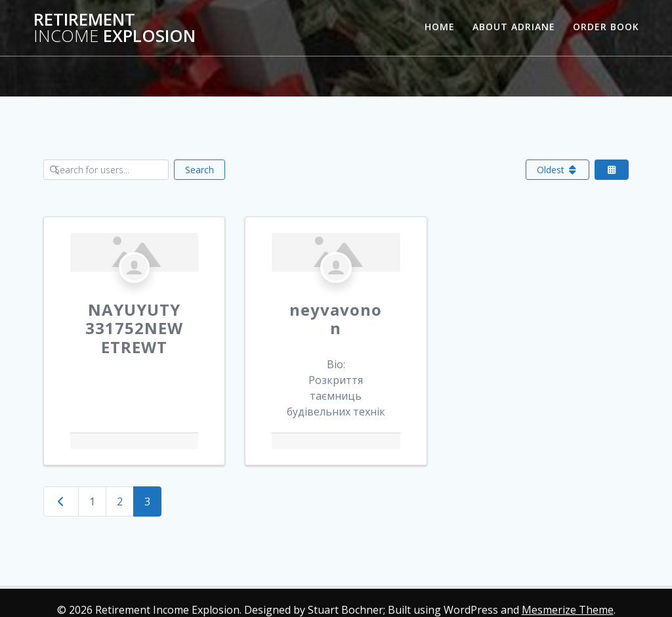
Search (199, 170)
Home (440, 27)
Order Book (606, 27)
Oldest (558, 170)
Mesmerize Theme (568, 610)
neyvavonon (336, 319)
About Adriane (514, 27)
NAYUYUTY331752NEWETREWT (134, 329)
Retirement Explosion (115, 28)
